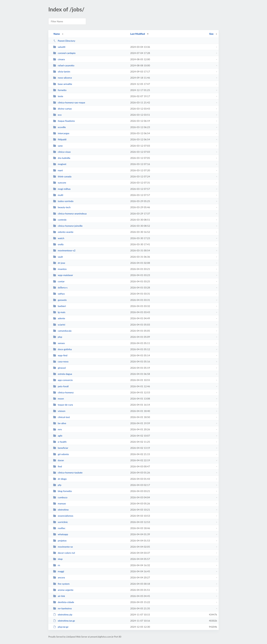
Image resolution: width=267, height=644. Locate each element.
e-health (60, 442)
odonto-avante (63, 232)
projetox (60, 541)
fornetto (60, 90)
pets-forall (61, 386)
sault (58, 257)
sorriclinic (61, 522)
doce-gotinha (62, 349)
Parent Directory (64, 41)
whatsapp (61, 534)
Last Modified (138, 34)
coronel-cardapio (64, 53)
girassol (59, 368)
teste (58, 96)
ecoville (59, 127)
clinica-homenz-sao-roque (69, 102)
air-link (59, 596)
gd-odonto (61, 454)
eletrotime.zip (63, 614)
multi (58, 195)
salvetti (59, 47)
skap (58, 559)
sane (58, 146)
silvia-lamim (62, 72)
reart (58, 170)
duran (58, 460)
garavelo (60, 300)
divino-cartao (62, 109)
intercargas (61, 133)
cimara (59, 59)
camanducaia (62, 331)
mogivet (60, 164)
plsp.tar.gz (61, 627)
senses (59, 343)
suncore (60, 183)
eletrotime (61, 510)
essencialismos (63, 516)
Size (211, 34)
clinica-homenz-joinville (68, 226)
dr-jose (59, 263)
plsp (58, 337)
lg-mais (59, 312)
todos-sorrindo (63, 201)
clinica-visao (62, 152)
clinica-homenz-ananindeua (70, 214)
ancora (59, 577)
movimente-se (63, 547)
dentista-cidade (64, 602)
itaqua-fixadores (64, 121)
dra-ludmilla (62, 158)
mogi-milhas (62, 189)
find (57, 466)
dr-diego (60, 479)
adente (59, 318)
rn (57, 565)
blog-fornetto (62, 491)
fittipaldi (60, 139)
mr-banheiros (62, 608)
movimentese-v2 (64, 250)
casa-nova (61, 361)
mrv (57, 429)
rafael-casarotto (64, 65)
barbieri (60, 306)
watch (59, 238)
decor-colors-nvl (64, 553)
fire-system (61, 584)
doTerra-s (60, 287)
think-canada (62, 176)
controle (60, 220)
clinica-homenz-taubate (68, 472)
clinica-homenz (63, 392)
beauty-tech (62, 207)
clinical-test (61, 417)
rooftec (59, 528)
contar (59, 281)
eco (57, 115)
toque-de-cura (63, 405)
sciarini (59, 325)
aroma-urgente (63, 590)
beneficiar (61, 448)
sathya (59, 294)
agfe (58, 436)
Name (57, 34)
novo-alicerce (62, 78)
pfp (57, 485)
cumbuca (60, 497)
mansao (60, 503)
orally (58, 244)
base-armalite (63, 84)
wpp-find (60, 355)
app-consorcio (63, 380)
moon (58, 399)
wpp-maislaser (63, 275)
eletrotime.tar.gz (64, 621)
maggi (59, 571)
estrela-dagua (63, 374)
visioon (59, 411)
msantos (60, 269)
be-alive (60, 423)
